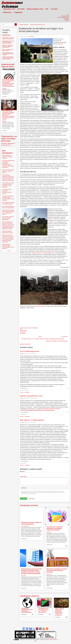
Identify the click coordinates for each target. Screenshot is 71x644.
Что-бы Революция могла (30, 351)
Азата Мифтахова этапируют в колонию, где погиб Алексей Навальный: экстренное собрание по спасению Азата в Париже (8, 115)
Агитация (54, 9)
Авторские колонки (29, 505)
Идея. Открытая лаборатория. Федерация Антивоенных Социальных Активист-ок (60, 612)
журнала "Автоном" (41, 306)
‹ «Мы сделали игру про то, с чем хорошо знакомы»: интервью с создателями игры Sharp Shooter (42, 339)
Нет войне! (21, 9)
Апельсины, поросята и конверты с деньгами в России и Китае (7, 46)
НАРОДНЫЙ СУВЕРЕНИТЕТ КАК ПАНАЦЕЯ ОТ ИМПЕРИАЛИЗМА (27, 610)
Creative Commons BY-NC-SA (51, 639)
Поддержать (18, 12)
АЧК (47, 9)
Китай (21, 329)
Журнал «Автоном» (24, 25)
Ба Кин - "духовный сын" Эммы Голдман (8, 50)
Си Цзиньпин (23, 332)
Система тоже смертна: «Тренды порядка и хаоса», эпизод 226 (8, 54)
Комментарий (23, 477)
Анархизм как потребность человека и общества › (57, 341)
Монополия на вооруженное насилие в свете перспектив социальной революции (57, 570)
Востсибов (49, 532)
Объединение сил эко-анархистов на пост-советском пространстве (43, 610)
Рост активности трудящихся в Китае (7, 35)
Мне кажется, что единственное (32, 420)
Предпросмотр (31, 499)
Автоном (61, 44)
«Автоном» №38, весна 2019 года (37, 25)
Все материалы (7, 152)
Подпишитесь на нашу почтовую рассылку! (9, 139)
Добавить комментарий (25, 344)
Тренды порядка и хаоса (35, 9)
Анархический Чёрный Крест (8, 65)
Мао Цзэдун (23, 333)
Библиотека (8, 12)
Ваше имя (22, 472)
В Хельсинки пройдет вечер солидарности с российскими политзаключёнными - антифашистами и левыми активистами (8, 83)
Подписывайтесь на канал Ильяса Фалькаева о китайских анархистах (8, 42)
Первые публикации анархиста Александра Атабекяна (7, 157)
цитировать (27, 392)
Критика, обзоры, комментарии (31, 328)
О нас (35, 641)
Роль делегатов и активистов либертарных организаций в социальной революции (55, 528)
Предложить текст (9, 9)
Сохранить (23, 499)
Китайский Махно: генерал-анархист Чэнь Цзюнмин (8, 38)
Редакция (32, 36)
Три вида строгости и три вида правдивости (43, 253)
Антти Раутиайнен (25, 526)
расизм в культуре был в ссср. (31, 396)
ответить (22, 392)
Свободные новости (29, 596)
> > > (9, 251)
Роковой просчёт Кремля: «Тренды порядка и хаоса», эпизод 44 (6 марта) (8, 58)
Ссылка (22, 354)
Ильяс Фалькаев (24, 331)
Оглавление (65, 337)
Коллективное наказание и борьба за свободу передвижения (8, 218)
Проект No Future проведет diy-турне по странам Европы (8, 171)
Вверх (40, 336)
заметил (50, 219)
